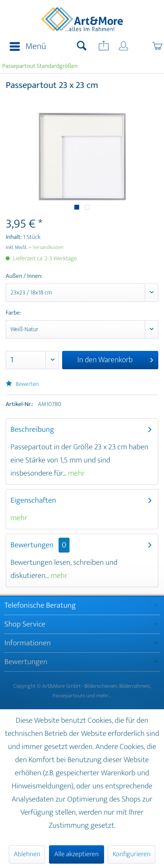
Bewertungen (32, 545)
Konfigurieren (131, 854)
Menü (28, 47)
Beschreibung (32, 430)
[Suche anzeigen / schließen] (82, 47)
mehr (75, 473)
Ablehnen (27, 854)
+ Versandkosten (46, 248)
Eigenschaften (33, 500)
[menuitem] (25, 47)
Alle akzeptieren (77, 854)
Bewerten (22, 384)
